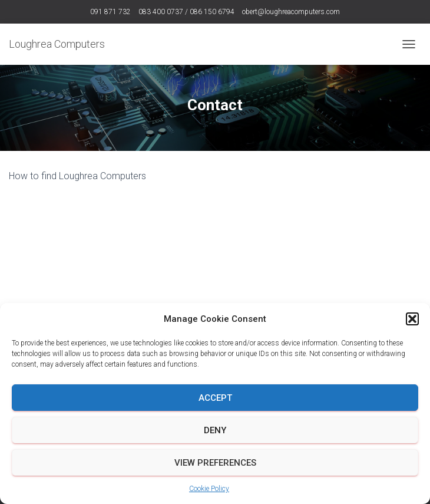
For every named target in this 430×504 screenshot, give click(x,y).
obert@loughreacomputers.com (291, 12)
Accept (215, 398)
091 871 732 (110, 12)
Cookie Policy (209, 489)
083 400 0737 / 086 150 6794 (186, 12)
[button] (412, 319)
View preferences (215, 463)
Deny (215, 430)
